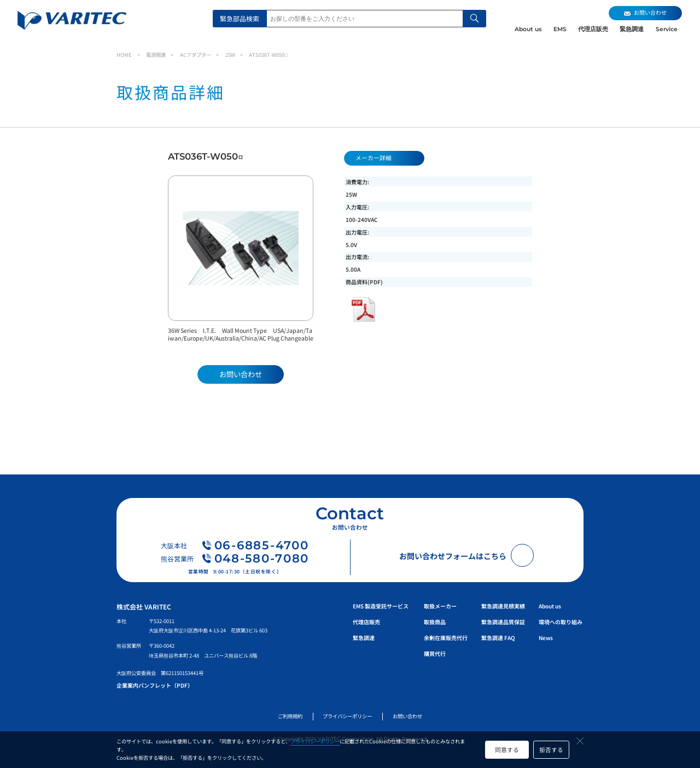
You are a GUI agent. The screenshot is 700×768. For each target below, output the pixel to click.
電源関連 (156, 55)
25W (230, 55)
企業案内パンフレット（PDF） (155, 685)
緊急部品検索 (240, 18)
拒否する (551, 750)
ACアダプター (196, 55)
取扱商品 (435, 622)
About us (528, 29)
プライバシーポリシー (315, 741)
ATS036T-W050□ (268, 55)
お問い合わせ (407, 716)
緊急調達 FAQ (498, 638)
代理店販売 (593, 29)
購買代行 (435, 653)
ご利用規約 (290, 716)
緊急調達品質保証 (503, 622)
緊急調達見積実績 (503, 606)
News (546, 638)
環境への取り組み (561, 622)
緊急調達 (632, 29)
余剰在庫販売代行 (446, 638)
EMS (560, 29)
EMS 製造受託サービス (381, 606)
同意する (507, 750)
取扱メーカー (440, 606)
